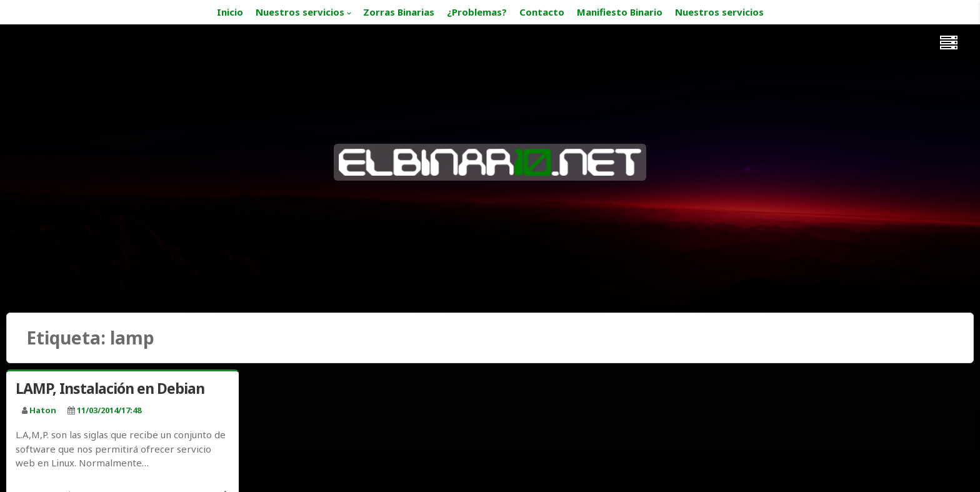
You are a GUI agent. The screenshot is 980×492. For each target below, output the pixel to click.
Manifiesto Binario (620, 12)
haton (43, 410)
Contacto (542, 12)
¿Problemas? (477, 12)
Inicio (230, 12)
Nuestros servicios (300, 12)
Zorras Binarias (399, 12)
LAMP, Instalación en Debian (110, 388)
